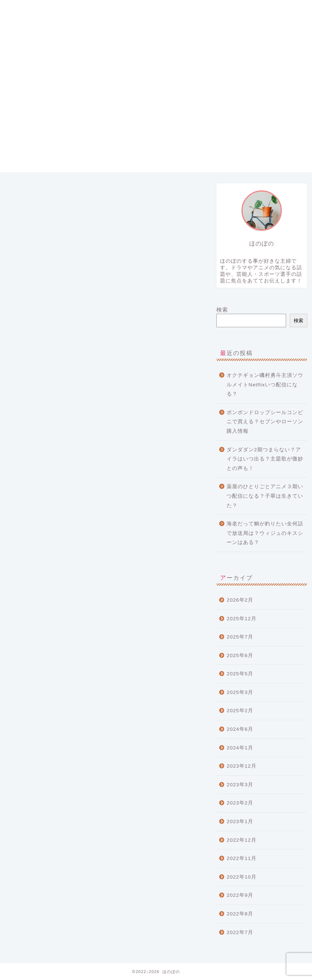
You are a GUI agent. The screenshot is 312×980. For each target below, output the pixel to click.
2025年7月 (240, 637)
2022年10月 (241, 877)
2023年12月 (241, 766)
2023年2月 (240, 803)
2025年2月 (240, 711)
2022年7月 (240, 932)
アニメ (31, 513)
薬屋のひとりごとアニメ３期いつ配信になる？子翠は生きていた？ (265, 496)
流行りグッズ (39, 552)
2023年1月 (240, 821)
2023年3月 (240, 785)
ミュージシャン (42, 542)
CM (27, 495)
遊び (28, 571)
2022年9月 (240, 895)
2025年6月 (240, 655)
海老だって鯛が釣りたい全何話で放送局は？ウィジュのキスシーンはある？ (265, 533)
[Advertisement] (156, 121)
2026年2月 (240, 600)
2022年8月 (240, 914)
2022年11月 (241, 858)
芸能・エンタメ (42, 561)
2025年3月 (240, 692)
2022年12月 (241, 840)
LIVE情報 (34, 504)
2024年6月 (240, 729)
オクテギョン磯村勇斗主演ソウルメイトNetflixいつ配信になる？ (265, 385)
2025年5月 (240, 674)
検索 (222, 310)
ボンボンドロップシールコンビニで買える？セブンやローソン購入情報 (265, 422)
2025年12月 (241, 619)
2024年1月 (240, 748)
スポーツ (34, 523)
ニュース (34, 533)
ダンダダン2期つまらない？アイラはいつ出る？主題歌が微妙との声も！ (265, 459)
